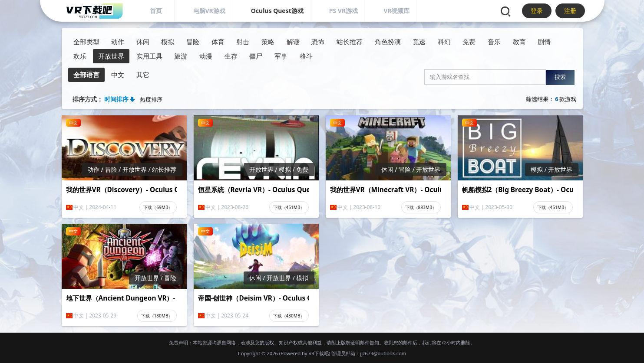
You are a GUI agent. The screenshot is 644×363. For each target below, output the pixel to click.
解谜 (293, 42)
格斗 (306, 56)
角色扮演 (388, 42)
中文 (118, 75)
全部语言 (86, 75)
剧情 (544, 42)
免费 (469, 42)
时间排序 (116, 99)
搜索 (560, 77)
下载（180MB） (157, 316)
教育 (519, 42)
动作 (118, 42)
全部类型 (86, 42)
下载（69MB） (158, 207)
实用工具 (149, 56)
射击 (243, 42)
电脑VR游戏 (209, 11)
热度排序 (151, 100)
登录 (537, 11)
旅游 (181, 56)
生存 (231, 56)
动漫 (206, 56)
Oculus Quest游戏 (277, 11)
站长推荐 (350, 42)
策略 (268, 42)
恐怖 (318, 42)
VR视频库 (396, 11)
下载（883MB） (421, 207)
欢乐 (80, 56)
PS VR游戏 (343, 11)
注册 (570, 11)
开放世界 (111, 56)
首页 (156, 11)
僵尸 (256, 56)
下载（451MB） (289, 207)
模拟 (168, 42)
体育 (218, 42)
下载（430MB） (289, 316)
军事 (281, 56)
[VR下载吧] (94, 11)
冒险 (193, 42)
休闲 (143, 42)
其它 (143, 75)
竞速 (419, 42)
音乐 (494, 42)
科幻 (444, 42)
